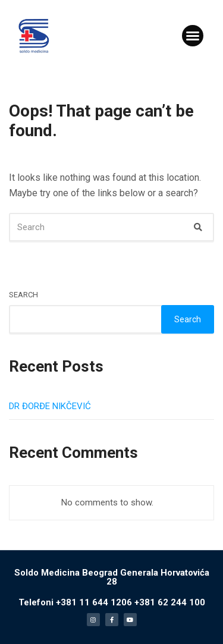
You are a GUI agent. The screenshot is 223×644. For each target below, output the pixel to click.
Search (23, 295)
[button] (193, 36)
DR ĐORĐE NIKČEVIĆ (50, 406)
